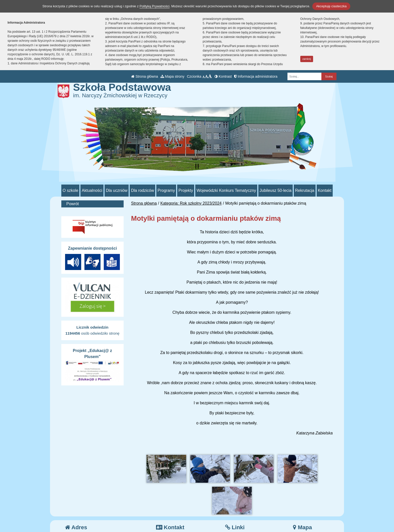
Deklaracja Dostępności (250, 521)
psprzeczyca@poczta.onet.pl (185, 508)
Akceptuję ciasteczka (331, 6)
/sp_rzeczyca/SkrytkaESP (183, 514)
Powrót (73, 204)
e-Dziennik (238, 508)
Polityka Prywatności (247, 515)
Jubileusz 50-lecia (276, 190)
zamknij (307, 59)
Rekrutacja (305, 190)
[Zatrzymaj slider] (197, 166)
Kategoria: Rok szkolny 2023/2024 (191, 203)
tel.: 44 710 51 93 (175, 502)
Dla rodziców (142, 190)
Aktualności (92, 190)
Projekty (186, 190)
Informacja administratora (256, 76)
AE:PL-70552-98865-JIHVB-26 (187, 520)
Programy (166, 190)
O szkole (70, 190)
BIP (232, 502)
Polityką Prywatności (154, 6)
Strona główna (144, 76)
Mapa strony (173, 76)
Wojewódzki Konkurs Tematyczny (226, 190)
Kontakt (325, 190)
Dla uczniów (117, 190)
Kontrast (223, 76)
